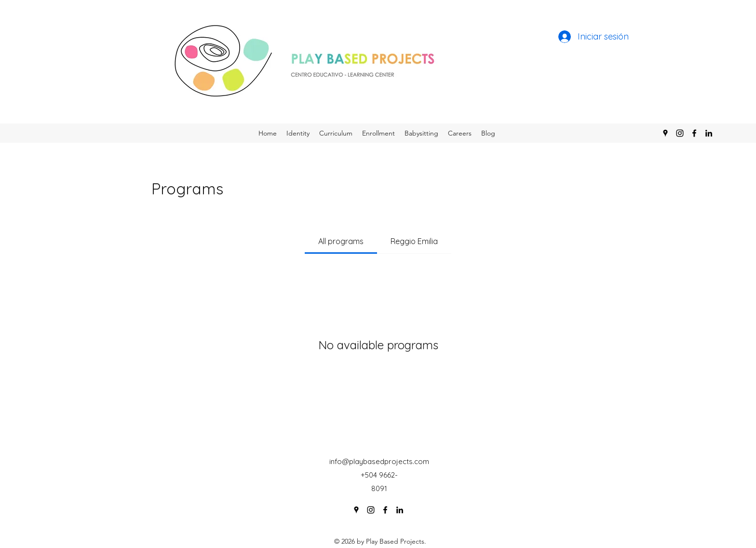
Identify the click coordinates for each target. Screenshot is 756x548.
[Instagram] (680, 133)
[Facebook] (694, 133)
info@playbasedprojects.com (379, 461)
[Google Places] (665, 133)
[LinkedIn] (709, 133)
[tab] (341, 241)
